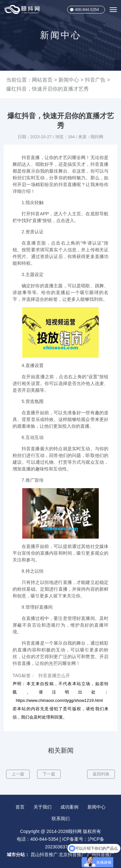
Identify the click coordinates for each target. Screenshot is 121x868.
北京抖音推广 (72, 855)
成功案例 (69, 807)
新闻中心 (69, 80)
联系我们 (61, 819)
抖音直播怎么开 (54, 676)
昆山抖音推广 (44, 855)
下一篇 (49, 774)
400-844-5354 (87, 10)
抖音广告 (95, 80)
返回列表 (101, 774)
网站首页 (42, 80)
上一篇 (18, 774)
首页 (20, 807)
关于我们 (43, 807)
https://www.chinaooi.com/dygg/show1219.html (59, 700)
